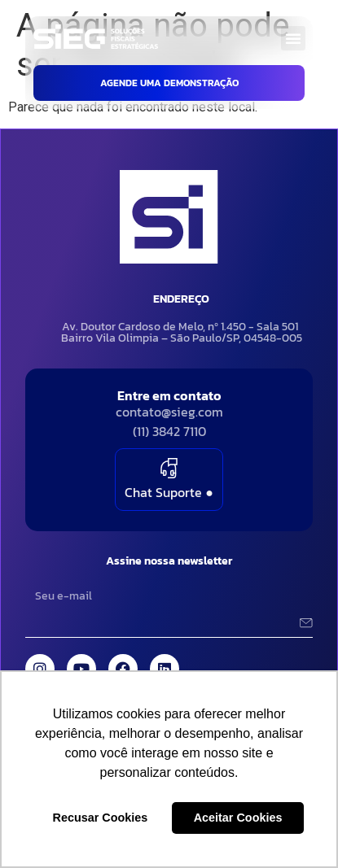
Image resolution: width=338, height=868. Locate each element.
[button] (293, 38)
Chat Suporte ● (169, 492)
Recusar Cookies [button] (101, 818)
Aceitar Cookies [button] (238, 818)
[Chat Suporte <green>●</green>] (169, 468)
